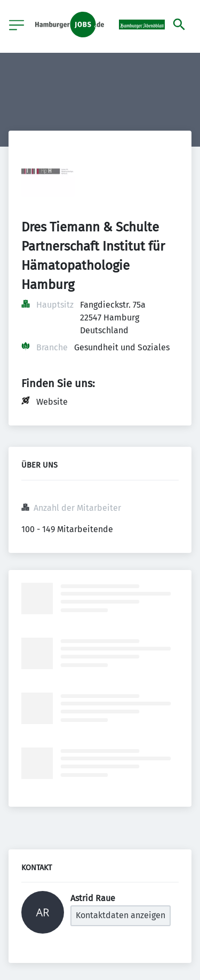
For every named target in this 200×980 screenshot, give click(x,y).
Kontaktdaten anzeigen (121, 915)
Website (52, 402)
